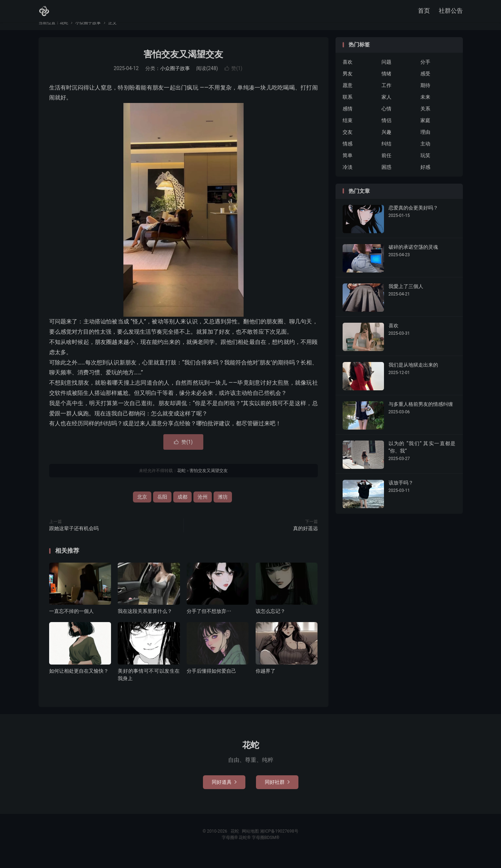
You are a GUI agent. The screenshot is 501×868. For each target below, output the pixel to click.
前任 (386, 166)
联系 (348, 108)
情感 (348, 154)
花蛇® (245, 848)
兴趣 (386, 143)
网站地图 (250, 842)
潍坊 (223, 507)
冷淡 (348, 178)
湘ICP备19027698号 (279, 842)
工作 (386, 96)
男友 (348, 84)
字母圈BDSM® (266, 848)
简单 (348, 166)
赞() (234, 79)
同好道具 (224, 793)
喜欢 (348, 73)
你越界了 (266, 682)
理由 (425, 143)
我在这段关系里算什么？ (145, 622)
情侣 (386, 131)
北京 (142, 507)
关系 (425, 119)
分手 (425, 73)
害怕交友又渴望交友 (183, 65)
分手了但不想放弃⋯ (209, 622)
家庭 (425, 131)
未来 (425, 108)
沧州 (203, 507)
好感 (425, 178)
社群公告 (451, 12)
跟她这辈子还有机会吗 (74, 539)
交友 (348, 143)
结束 (348, 131)
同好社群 (277, 793)
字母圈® (230, 848)
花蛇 (44, 13)
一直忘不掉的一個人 (71, 622)
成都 (182, 507)
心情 (386, 119)
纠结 (386, 154)
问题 (386, 73)
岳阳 (162, 507)
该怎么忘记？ (270, 622)
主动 (425, 154)
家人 (386, 108)
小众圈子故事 (88, 33)
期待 (425, 96)
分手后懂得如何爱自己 (211, 682)
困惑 (386, 178)
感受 (425, 84)
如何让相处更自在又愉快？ (79, 682)
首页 (424, 12)
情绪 (386, 84)
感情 (348, 119)
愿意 (348, 96)
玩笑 (425, 166)
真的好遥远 (305, 539)
